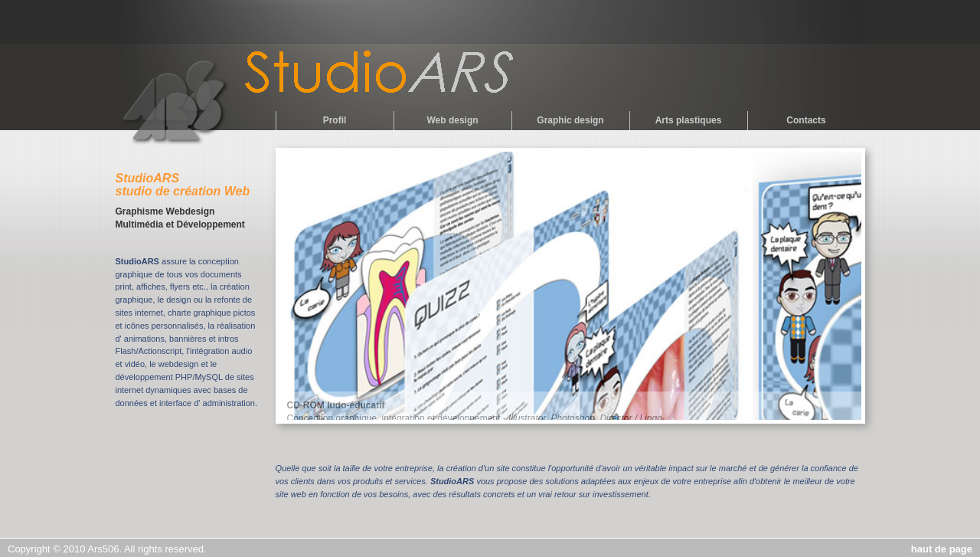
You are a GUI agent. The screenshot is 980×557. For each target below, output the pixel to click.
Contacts (806, 120)
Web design (452, 120)
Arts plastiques (689, 120)
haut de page (942, 549)
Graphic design (570, 120)
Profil (335, 120)
